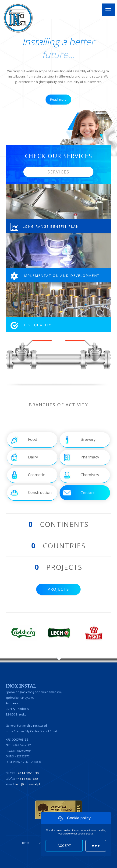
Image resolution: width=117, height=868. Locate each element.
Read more (58, 99)
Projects (58, 589)
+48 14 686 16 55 (27, 779)
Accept (64, 846)
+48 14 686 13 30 (27, 773)
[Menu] (108, 10)
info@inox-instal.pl (28, 784)
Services (58, 172)
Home (25, 843)
